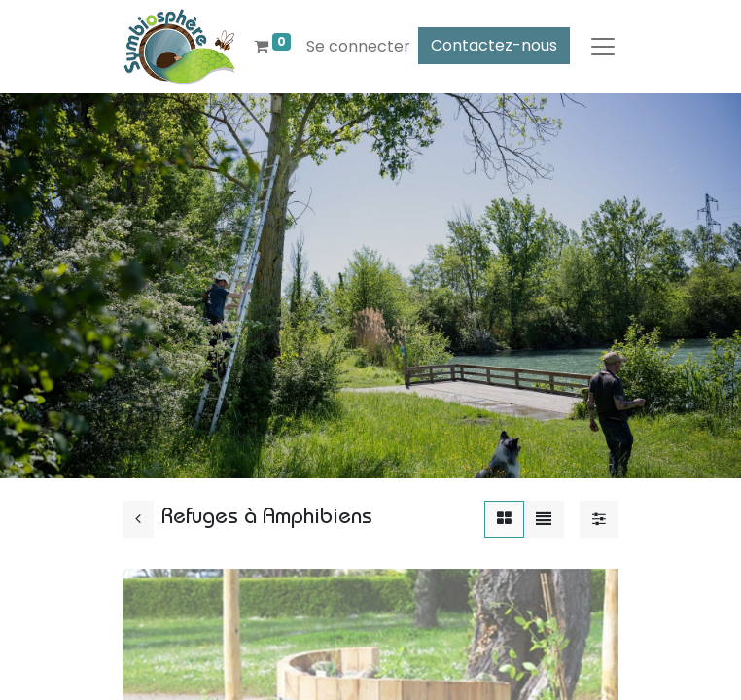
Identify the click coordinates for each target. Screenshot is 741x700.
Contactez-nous (494, 45)
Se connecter (358, 46)
